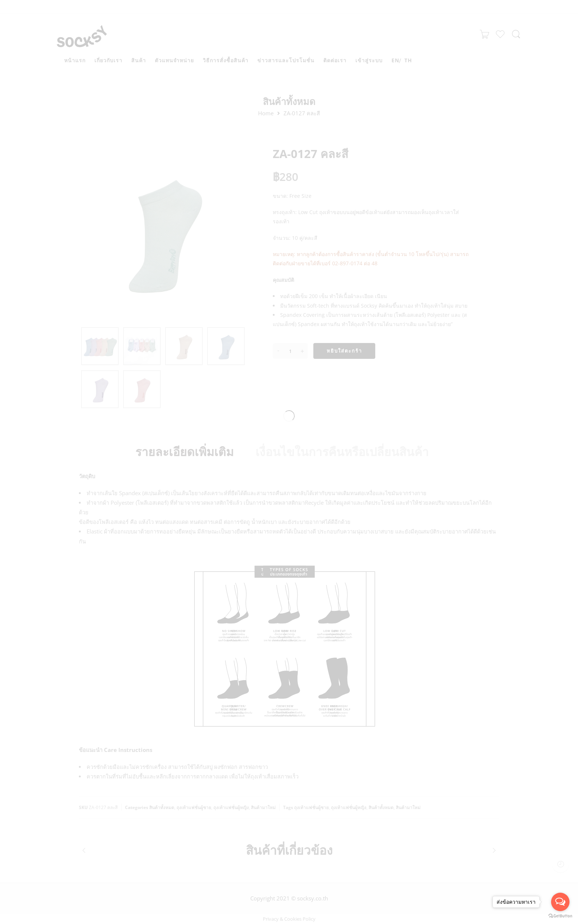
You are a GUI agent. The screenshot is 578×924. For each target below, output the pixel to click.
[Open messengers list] (560, 902)
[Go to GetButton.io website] (560, 916)
